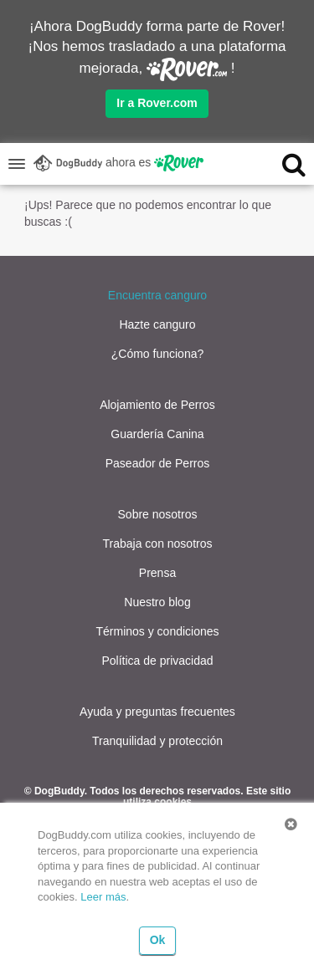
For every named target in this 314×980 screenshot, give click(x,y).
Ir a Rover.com (157, 103)
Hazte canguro (157, 324)
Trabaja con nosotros (158, 544)
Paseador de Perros (158, 463)
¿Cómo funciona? (158, 354)
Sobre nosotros (158, 514)
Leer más (103, 897)
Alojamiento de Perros (157, 405)
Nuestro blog (157, 602)
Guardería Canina (157, 434)
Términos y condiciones (157, 631)
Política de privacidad (157, 661)
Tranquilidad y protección (157, 741)
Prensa (157, 573)
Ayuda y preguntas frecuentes (157, 712)
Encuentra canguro (157, 295)
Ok (158, 940)
